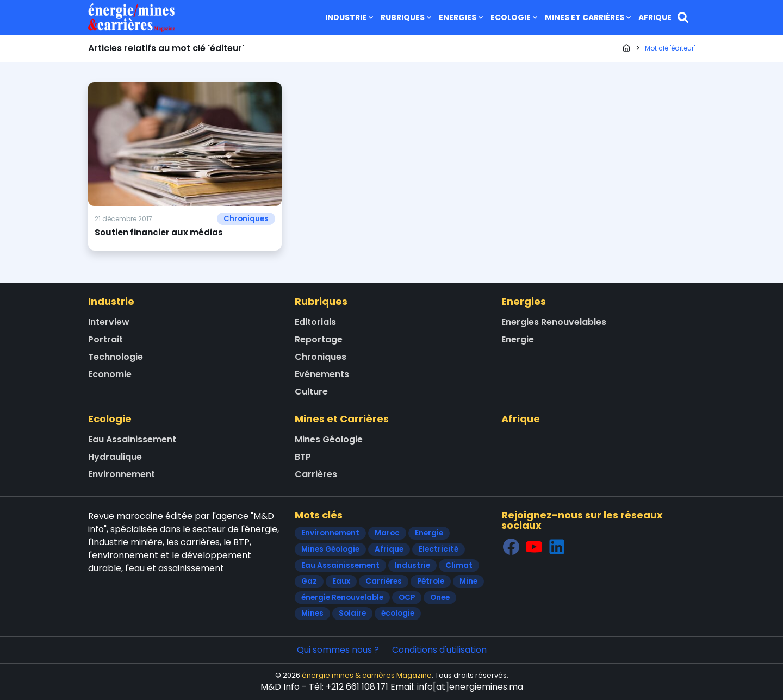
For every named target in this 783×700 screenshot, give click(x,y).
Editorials (315, 322)
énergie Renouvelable (342, 598)
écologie (398, 613)
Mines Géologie (329, 439)
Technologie (116, 357)
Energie (518, 339)
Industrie (350, 17)
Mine (468, 581)
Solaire (352, 613)
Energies (462, 17)
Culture (311, 392)
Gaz (309, 581)
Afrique (655, 17)
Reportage (319, 339)
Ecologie (515, 17)
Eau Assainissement (132, 439)
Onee (440, 598)
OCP (407, 598)
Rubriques (407, 17)
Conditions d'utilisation (439, 650)
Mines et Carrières (589, 17)
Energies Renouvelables (554, 322)
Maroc (387, 533)
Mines (312, 613)
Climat (459, 565)
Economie (110, 374)
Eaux (341, 581)
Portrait (105, 339)
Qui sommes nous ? (338, 650)
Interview (109, 322)
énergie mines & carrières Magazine (367, 675)
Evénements (322, 374)
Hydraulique (115, 457)
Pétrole (431, 581)
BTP (303, 457)
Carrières (316, 474)
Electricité (439, 549)
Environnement (122, 474)
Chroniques (246, 219)
